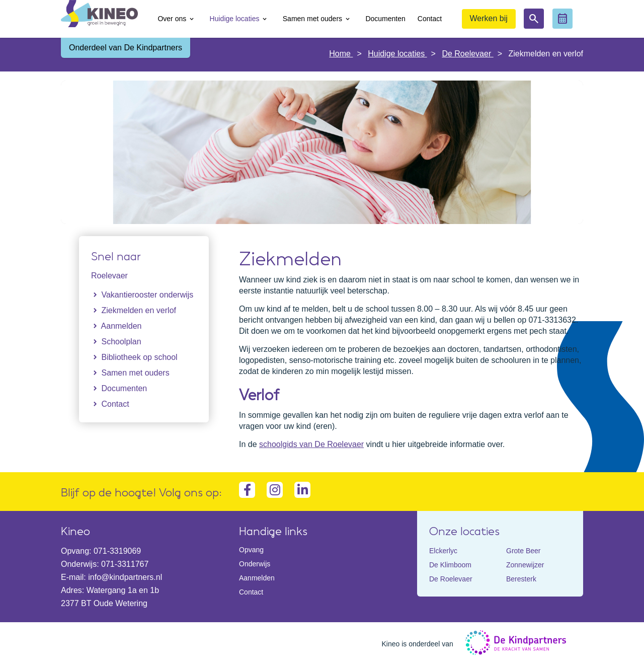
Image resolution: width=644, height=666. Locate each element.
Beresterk (521, 579)
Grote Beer (523, 551)
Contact (251, 592)
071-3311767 (125, 564)
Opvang (251, 550)
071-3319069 (117, 551)
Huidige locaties (397, 54)
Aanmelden (257, 578)
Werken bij (489, 18)
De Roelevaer (467, 54)
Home (341, 54)
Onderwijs (255, 564)
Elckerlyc (443, 551)
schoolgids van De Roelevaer (311, 444)
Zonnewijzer (525, 565)
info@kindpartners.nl (125, 577)
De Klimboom (450, 565)
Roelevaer (109, 276)
